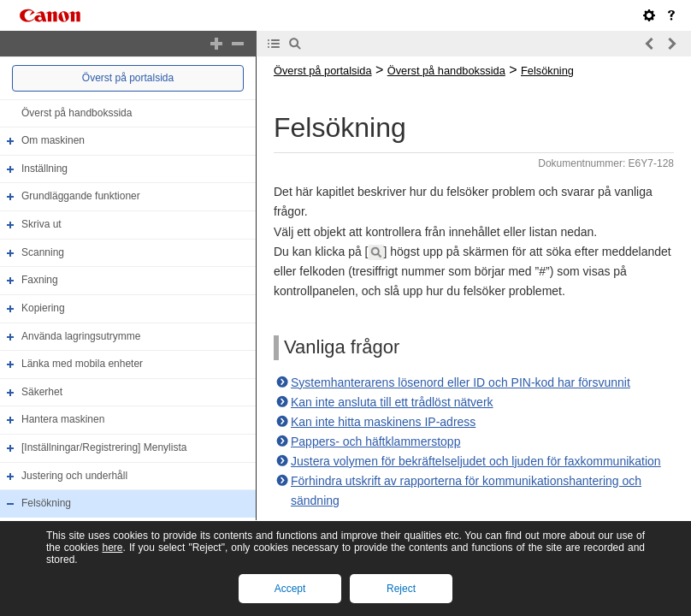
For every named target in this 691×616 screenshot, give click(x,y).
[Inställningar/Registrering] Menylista (104, 447)
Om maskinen (53, 140)
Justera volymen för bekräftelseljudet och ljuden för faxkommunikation (476, 461)
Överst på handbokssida (77, 113)
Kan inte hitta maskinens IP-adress (383, 422)
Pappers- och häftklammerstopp (375, 441)
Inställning (44, 169)
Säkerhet (42, 392)
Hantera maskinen (63, 420)
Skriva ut (41, 224)
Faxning (40, 280)
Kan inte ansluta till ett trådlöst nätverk (392, 402)
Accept (290, 589)
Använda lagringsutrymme (81, 336)
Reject (401, 589)
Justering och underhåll (74, 476)
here (112, 548)
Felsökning (46, 503)
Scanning (43, 252)
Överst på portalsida (128, 78)
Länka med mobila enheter (82, 364)
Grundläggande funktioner (81, 197)
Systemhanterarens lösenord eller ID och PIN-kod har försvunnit (461, 382)
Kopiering (43, 308)
